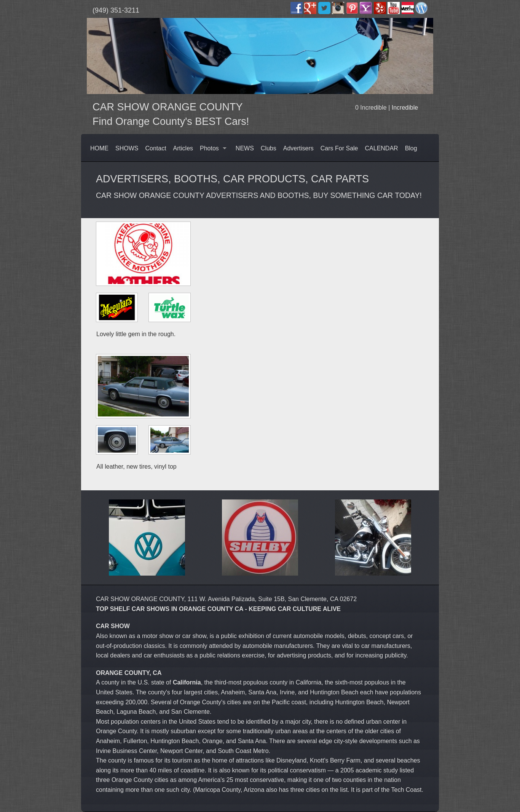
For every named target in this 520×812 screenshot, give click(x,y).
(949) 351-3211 (116, 10)
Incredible (405, 108)
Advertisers (298, 148)
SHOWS (127, 148)
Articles (183, 148)
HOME (99, 148)
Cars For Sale (339, 148)
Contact (156, 148)
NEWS (245, 148)
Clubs (269, 148)
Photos (209, 148)
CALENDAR (382, 148)
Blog (411, 148)
